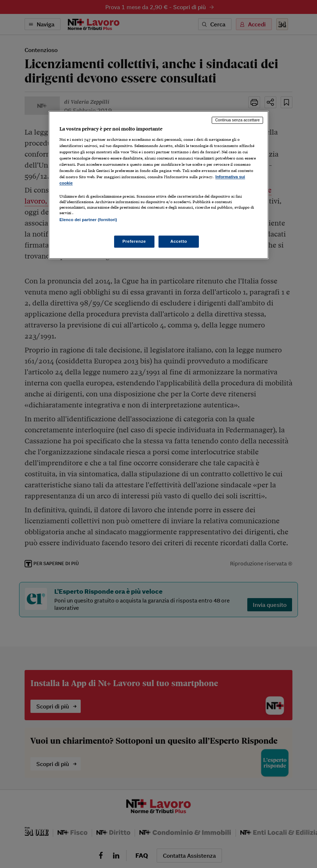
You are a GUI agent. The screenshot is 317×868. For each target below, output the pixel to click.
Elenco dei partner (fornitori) (88, 220)
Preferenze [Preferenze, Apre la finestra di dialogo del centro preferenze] (134, 241)
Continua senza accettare (237, 120)
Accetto (179, 241)
